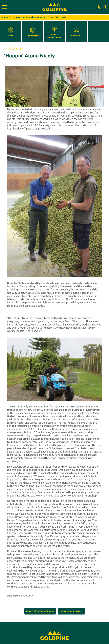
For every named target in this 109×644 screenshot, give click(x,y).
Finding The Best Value (34, 17)
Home (5, 17)
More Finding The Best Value (40, 611)
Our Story (16, 17)
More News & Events (71, 611)
